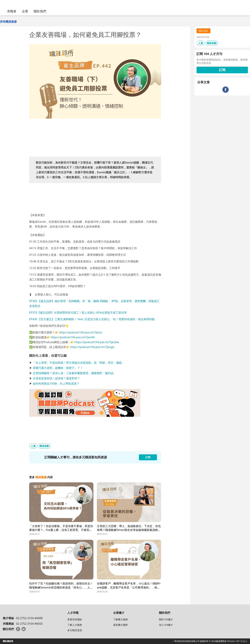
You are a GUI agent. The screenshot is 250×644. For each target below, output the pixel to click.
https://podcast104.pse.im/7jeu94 (73, 337)
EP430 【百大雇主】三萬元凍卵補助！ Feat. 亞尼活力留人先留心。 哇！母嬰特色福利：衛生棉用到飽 (92, 319)
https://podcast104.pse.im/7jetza (80, 332)
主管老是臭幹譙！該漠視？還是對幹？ (56, 378)
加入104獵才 (166, 625)
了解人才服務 (75, 625)
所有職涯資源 (8, 22)
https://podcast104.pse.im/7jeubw (97, 342)
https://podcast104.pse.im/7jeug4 (92, 347)
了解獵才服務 (120, 619)
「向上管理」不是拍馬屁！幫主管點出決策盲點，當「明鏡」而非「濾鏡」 (79, 363)
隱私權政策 (8, 641)
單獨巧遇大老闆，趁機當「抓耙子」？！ (58, 368)
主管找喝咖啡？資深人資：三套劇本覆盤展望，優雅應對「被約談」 (74, 373)
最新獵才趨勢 (120, 625)
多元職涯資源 (75, 630)
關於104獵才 (166, 619)
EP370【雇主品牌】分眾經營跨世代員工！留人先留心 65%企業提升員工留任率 (78, 313)
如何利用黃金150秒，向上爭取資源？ (56, 384)
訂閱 (222, 70)
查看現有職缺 (75, 619)
